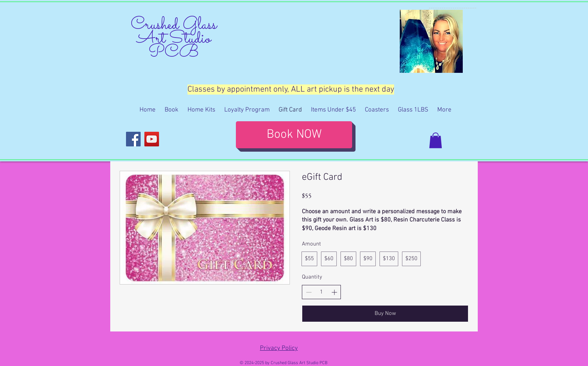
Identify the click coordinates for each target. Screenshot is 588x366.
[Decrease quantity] (309, 292)
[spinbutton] (322, 292)
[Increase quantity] (334, 292)
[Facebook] (133, 139)
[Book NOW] (294, 135)
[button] (436, 140)
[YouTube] (152, 139)
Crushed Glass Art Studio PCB (174, 39)
